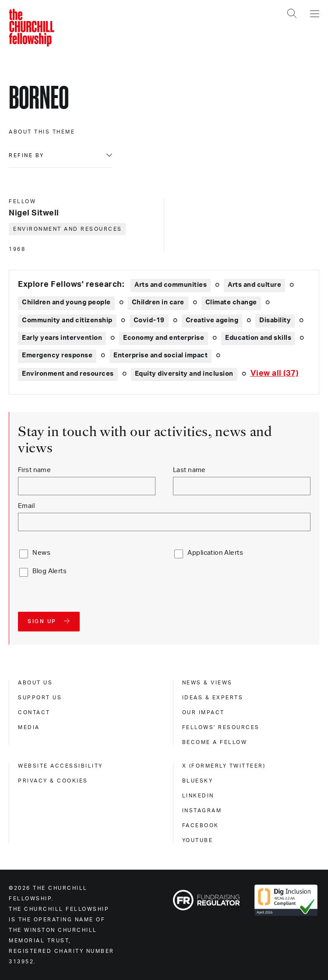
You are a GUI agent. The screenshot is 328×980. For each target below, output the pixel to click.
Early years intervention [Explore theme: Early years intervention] (62, 338)
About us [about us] (35, 683)
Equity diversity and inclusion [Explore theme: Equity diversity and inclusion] (184, 374)
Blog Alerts (49, 571)
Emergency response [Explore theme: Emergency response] (57, 355)
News (41, 553)
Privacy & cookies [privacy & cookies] (53, 781)
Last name (189, 470)
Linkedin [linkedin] (198, 796)
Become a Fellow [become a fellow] (215, 742)
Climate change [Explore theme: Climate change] (231, 302)
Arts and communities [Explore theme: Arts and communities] (171, 285)
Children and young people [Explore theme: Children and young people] (66, 302)
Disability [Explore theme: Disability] (275, 320)
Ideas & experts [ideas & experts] (213, 698)
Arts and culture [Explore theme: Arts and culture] (254, 285)
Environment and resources (68, 229)
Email (26, 506)
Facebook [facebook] (201, 825)
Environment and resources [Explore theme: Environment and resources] (68, 374)
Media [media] (29, 727)
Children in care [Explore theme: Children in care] (158, 302)
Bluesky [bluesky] (198, 781)
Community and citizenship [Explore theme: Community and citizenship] (67, 320)
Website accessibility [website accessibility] (60, 766)
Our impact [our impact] (203, 712)
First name (34, 470)
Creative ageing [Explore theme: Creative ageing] (212, 320)
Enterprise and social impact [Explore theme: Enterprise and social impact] (160, 355)
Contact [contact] (34, 712)
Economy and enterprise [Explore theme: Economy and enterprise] (164, 338)
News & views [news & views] (207, 683)
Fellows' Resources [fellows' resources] (221, 727)
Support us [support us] (40, 698)
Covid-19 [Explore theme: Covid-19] (149, 320)
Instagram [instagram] (202, 811)
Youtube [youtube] (198, 840)
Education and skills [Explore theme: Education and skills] (258, 338)
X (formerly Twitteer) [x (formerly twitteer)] (224, 766)
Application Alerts (215, 553)
